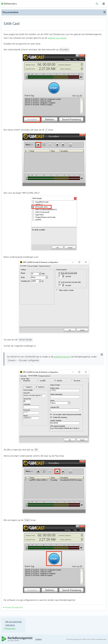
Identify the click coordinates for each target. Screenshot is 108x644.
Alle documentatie (14, 622)
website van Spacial (57, 39)
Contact (39, 639)
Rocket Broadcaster (13, 608)
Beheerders (9, 4)
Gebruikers (10, 625)
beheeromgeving (62, 358)
